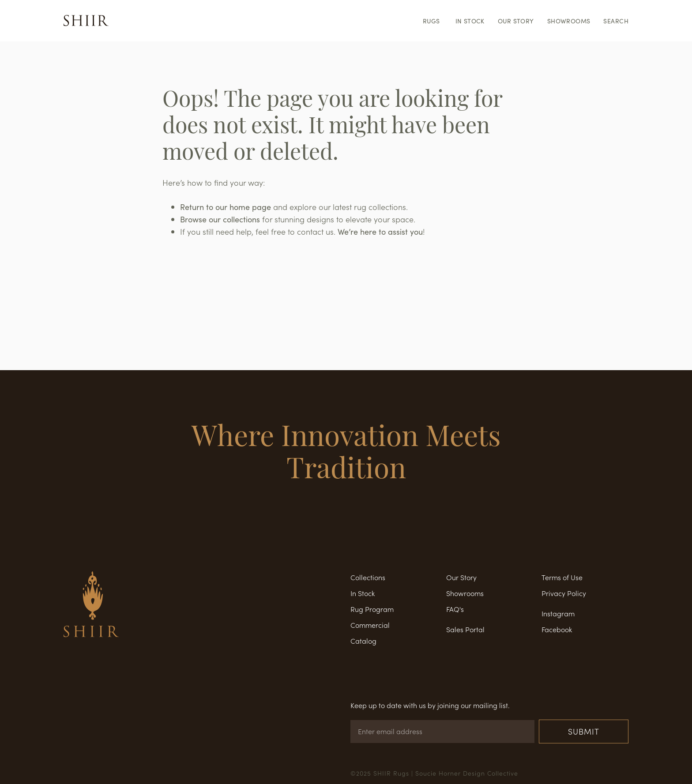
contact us (315, 231)
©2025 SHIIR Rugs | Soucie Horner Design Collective (434, 773)
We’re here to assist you (380, 231)
